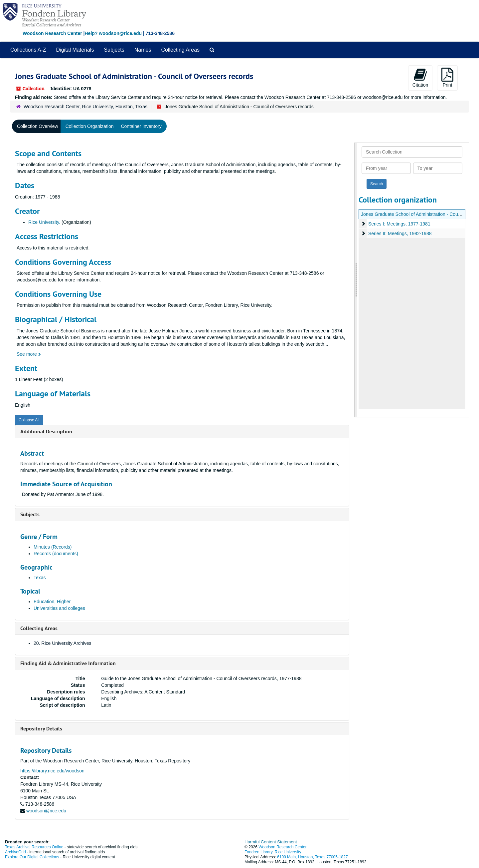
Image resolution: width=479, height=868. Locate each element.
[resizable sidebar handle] (356, 280)
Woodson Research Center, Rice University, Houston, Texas (85, 107)
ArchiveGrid (15, 852)
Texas (40, 578)
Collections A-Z (28, 50)
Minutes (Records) (53, 547)
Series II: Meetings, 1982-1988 (400, 233)
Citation (420, 78)
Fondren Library (258, 852)
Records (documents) (56, 554)
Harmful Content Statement (271, 842)
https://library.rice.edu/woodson (52, 771)
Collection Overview (38, 126)
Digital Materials (75, 50)
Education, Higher (52, 602)
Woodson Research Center (52, 33)
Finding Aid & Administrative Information (68, 663)
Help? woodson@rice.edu (113, 33)
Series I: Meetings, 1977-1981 (399, 224)
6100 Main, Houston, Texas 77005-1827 (313, 857)
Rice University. (44, 222)
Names (143, 50)
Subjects (114, 50)
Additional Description (46, 432)
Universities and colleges (59, 608)
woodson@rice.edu (46, 811)
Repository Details (41, 729)
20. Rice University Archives (63, 643)
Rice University (288, 852)
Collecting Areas (180, 50)
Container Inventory (141, 126)
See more (29, 354)
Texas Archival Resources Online (34, 847)
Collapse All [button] (29, 420)
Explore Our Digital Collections (32, 857)
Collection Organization (90, 126)
